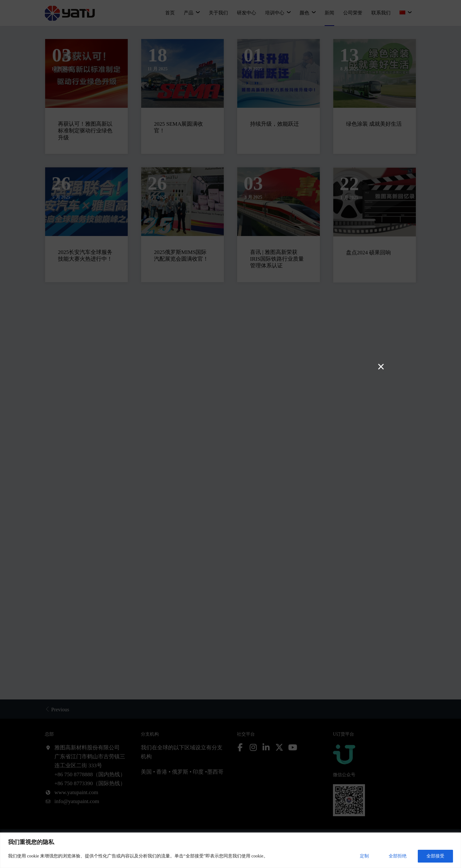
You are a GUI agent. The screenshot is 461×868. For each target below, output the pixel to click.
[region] (230, 850)
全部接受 (435, 856)
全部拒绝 (398, 856)
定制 (364, 856)
